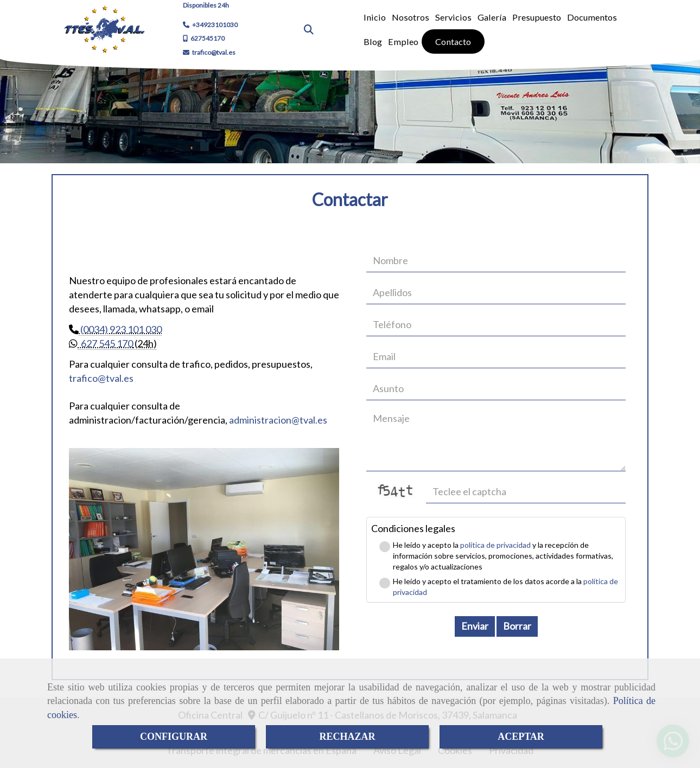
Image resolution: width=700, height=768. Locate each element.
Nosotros (411, 17)
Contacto (453, 41)
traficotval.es (101, 378)
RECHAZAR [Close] (347, 737)
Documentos (592, 17)
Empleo (403, 41)
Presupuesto (537, 17)
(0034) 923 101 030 (120, 329)
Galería (492, 17)
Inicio (375, 17)
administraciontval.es (278, 420)
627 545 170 (105, 343)
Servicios (453, 17)
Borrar (517, 626)
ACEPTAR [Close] (521, 737)
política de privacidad (495, 545)
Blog (373, 41)
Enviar (475, 626)
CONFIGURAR (174, 737)
